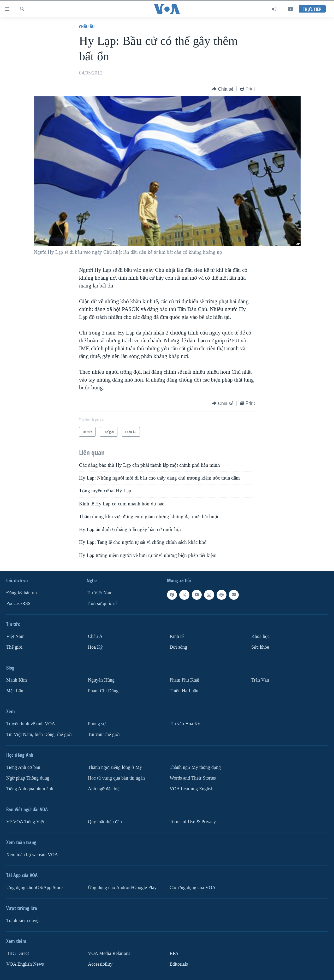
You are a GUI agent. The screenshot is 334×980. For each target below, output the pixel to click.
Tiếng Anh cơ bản (23, 767)
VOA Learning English (192, 789)
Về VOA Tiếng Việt (25, 822)
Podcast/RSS (18, 604)
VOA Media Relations (109, 953)
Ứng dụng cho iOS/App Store (34, 888)
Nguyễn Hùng (101, 680)
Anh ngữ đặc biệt (104, 789)
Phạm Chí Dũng (103, 691)
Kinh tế (177, 636)
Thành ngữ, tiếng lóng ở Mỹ (115, 767)
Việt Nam (15, 636)
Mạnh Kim (17, 680)
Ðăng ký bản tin (22, 593)
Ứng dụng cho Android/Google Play (122, 888)
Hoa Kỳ (95, 647)
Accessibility (100, 964)
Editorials (179, 964)
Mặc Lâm (15, 691)
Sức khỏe (260, 647)
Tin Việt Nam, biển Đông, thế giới (39, 734)
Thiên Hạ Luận (184, 691)
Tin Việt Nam (100, 593)
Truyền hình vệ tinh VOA (31, 724)
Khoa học (260, 636)
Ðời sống (178, 647)
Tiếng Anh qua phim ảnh (30, 789)
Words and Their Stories (193, 778)
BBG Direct (18, 953)
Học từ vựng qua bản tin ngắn (116, 778)
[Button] (223, 89)
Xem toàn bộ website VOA (32, 855)
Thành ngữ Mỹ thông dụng (195, 767)
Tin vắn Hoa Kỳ (185, 724)
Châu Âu (87, 27)
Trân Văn (260, 680)
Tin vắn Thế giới (104, 734)
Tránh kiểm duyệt (23, 921)
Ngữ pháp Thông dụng (28, 778)
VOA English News (25, 964)
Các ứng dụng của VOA (193, 888)
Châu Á (95, 636)
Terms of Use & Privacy (193, 822)
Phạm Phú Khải (184, 680)
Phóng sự (97, 724)
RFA (174, 953)
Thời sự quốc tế (102, 604)
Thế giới (14, 647)
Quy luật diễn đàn (105, 822)
